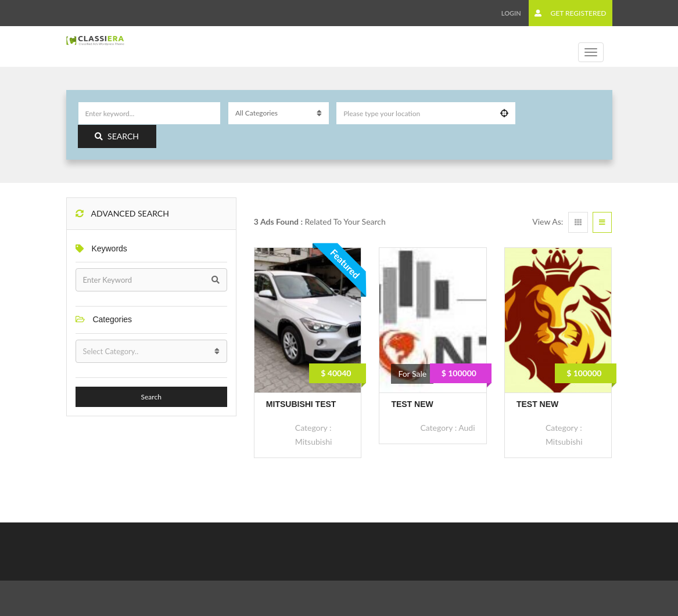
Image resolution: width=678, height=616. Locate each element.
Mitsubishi (314, 442)
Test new (412, 404)
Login (511, 13)
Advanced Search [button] (122, 213)
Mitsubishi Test (301, 404)
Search (117, 136)
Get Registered (570, 13)
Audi (467, 428)
